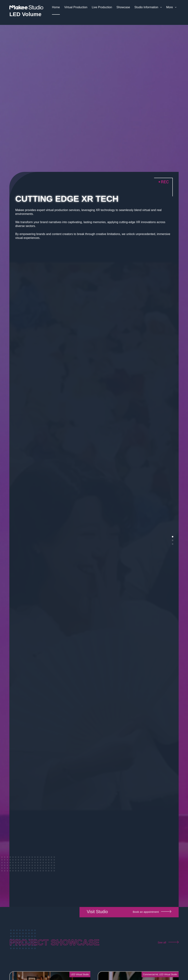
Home (56, 7)
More (172, 7)
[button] (173, 537)
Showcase (123, 7)
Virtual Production (76, 7)
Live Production (102, 7)
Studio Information (149, 7)
